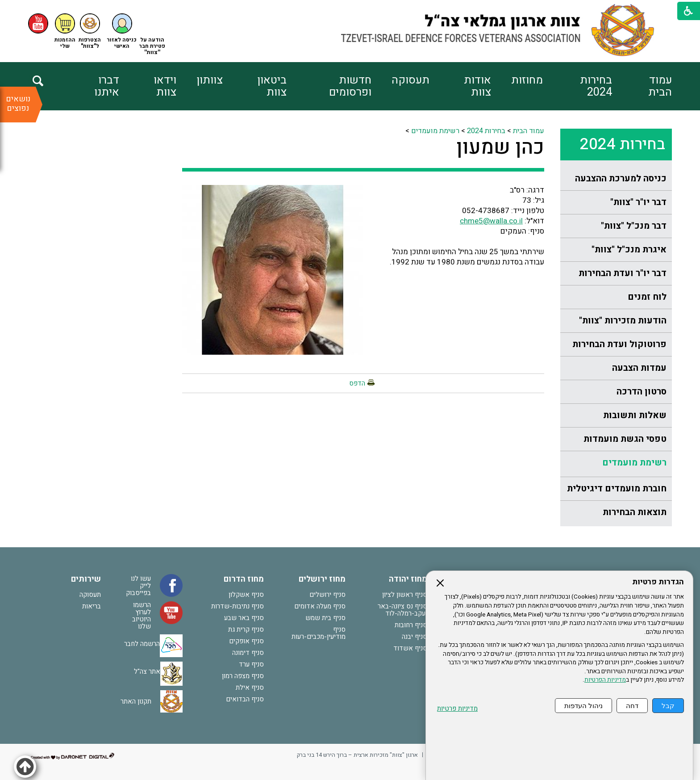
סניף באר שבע (244, 618)
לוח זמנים (647, 297)
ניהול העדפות (583, 706)
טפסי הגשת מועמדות (625, 439)
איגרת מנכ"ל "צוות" (629, 250)
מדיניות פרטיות (457, 709)
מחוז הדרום (244, 579)
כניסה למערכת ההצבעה (621, 178)
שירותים (86, 579)
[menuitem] (642, 86)
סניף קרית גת (246, 629)
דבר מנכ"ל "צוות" (634, 226)
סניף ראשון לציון (405, 595)
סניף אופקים (246, 641)
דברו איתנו (107, 86)
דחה (632, 706)
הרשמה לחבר (142, 644)
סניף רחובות (411, 625)
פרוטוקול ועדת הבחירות (619, 344)
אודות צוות (477, 86)
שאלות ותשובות (635, 415)
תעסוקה (410, 80)
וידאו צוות (165, 86)
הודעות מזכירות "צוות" (623, 321)
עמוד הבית (660, 86)
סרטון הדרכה (642, 392)
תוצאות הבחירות (635, 512)
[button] (122, 31)
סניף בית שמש (325, 618)
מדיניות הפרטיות (605, 680)
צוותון (210, 80)
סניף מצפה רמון (243, 676)
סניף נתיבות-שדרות (237, 606)
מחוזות (527, 80)
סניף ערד (251, 664)
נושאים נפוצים (18, 104)
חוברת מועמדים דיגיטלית (617, 489)
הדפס (357, 383)
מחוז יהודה (408, 579)
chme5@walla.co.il (491, 221)
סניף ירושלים (327, 595)
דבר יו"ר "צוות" (638, 202)
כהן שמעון (500, 147)
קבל (668, 706)
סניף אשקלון (246, 595)
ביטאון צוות (272, 86)
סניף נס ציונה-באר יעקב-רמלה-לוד (402, 610)
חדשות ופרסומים (350, 86)
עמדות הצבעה (639, 368)
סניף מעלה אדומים (320, 606)
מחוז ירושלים (322, 579)
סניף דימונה (248, 653)
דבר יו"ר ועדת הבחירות (623, 273)
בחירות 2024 (596, 86)
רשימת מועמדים (634, 463)
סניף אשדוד (410, 648)
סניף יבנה (415, 637)
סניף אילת (250, 688)
